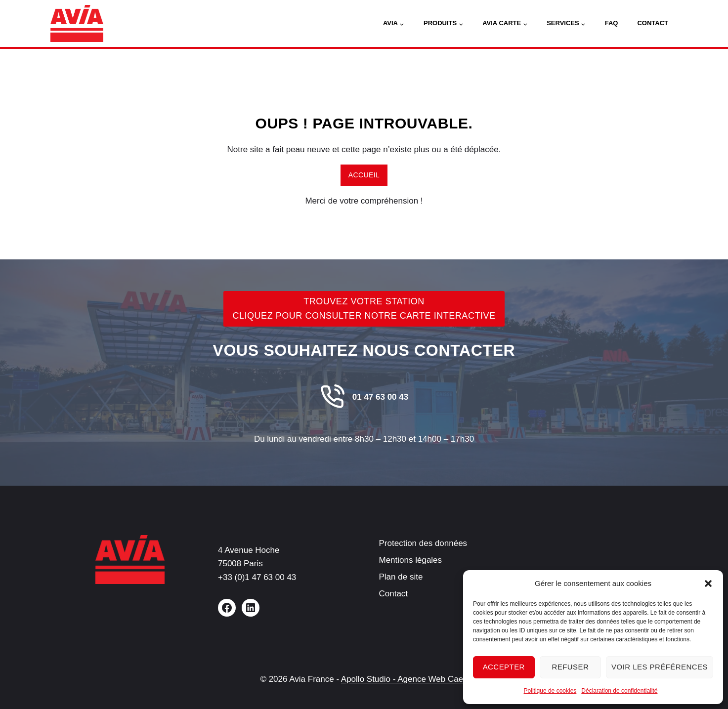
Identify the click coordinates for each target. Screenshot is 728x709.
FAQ (612, 23)
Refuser (570, 667)
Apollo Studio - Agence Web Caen (405, 679)
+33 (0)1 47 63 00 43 (257, 577)
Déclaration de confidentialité (619, 691)
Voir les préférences (660, 667)
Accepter (504, 667)
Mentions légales (411, 560)
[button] (708, 584)
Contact (653, 23)
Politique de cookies (550, 691)
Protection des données (423, 543)
